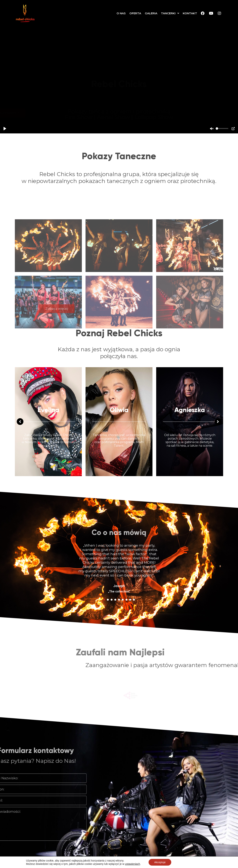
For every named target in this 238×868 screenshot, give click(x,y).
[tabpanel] (119, 501)
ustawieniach (132, 864)
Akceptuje (160, 862)
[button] (119, 113)
